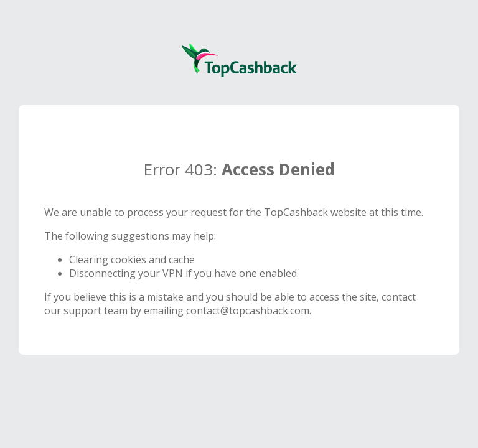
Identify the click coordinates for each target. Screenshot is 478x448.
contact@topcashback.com (248, 310)
